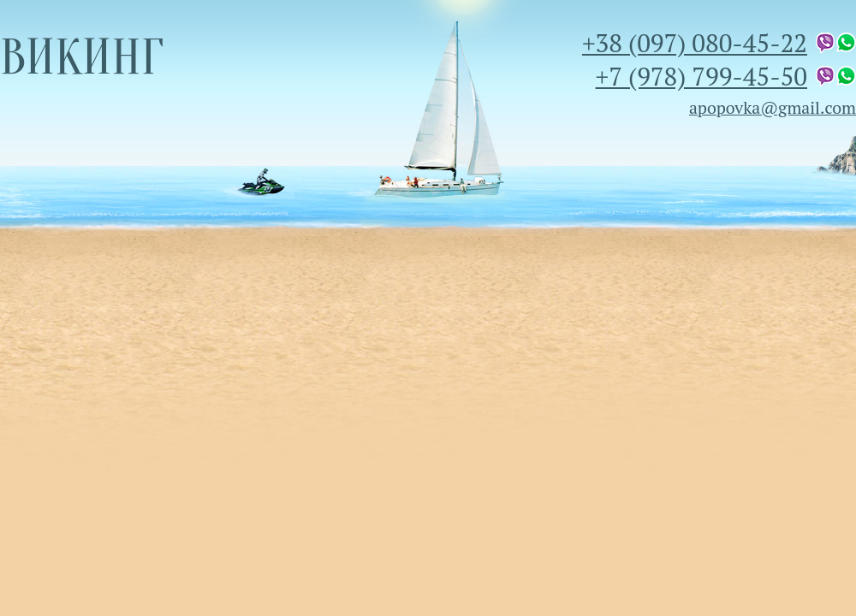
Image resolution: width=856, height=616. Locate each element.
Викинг (82, 57)
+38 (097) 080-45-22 (695, 42)
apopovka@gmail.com (773, 108)
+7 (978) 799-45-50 (701, 76)
